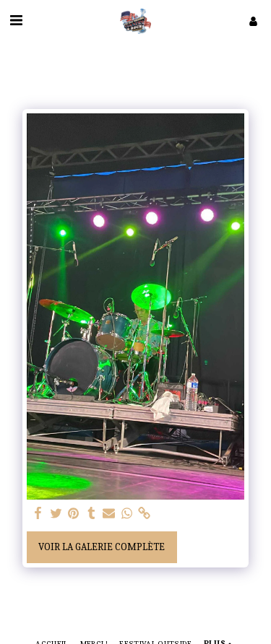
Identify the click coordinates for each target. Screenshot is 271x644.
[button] (16, 21)
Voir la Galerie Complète (102, 547)
